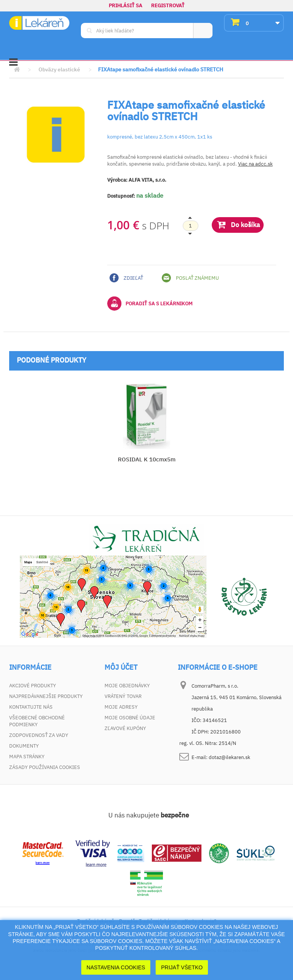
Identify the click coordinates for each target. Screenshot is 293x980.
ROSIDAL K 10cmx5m (147, 459)
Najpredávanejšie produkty (46, 696)
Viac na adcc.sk (255, 164)
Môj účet (121, 667)
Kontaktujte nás (31, 707)
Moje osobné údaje (130, 718)
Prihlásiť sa (126, 6)
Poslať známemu (190, 278)
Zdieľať (126, 278)
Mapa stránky (27, 757)
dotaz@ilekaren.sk (229, 757)
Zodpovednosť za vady (39, 735)
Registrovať (168, 6)
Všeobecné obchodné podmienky (37, 721)
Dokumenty (24, 746)
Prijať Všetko (182, 967)
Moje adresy (121, 707)
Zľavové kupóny (125, 728)
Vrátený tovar (123, 696)
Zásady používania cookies (45, 767)
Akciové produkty (33, 686)
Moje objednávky (127, 686)
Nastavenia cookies (116, 967)
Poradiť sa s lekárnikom (150, 303)
